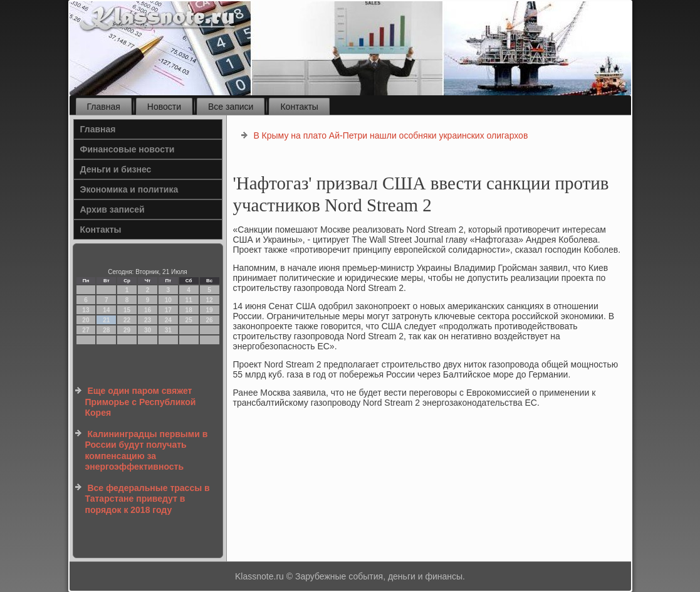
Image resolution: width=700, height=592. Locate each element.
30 (148, 330)
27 (86, 330)
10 (168, 300)
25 (189, 320)
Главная (104, 107)
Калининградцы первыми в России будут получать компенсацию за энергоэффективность (147, 451)
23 (148, 320)
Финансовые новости (128, 149)
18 (189, 310)
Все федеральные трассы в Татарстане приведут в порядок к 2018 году (148, 499)
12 (209, 300)
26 (209, 320)
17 (168, 310)
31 (168, 330)
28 (106, 330)
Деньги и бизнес (116, 169)
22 (127, 320)
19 (209, 310)
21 (106, 320)
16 (148, 310)
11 (189, 300)
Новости (164, 107)
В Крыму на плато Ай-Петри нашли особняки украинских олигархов (390, 135)
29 (127, 330)
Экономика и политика (129, 189)
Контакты (299, 107)
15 (127, 310)
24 (168, 320)
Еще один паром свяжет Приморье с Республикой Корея (141, 402)
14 (106, 310)
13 (86, 310)
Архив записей (112, 209)
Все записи (231, 107)
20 (86, 320)
